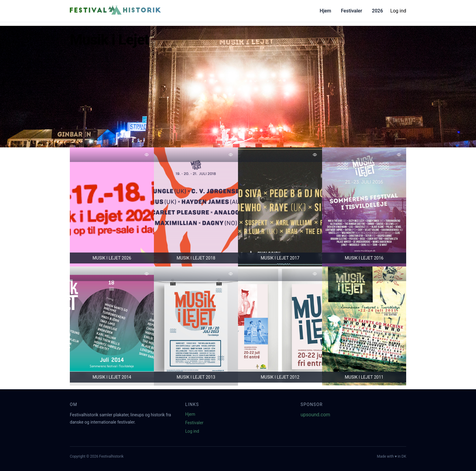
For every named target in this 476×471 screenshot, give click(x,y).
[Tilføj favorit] (147, 155)
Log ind (398, 11)
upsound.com (315, 415)
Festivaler (352, 11)
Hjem (325, 11)
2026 (377, 11)
